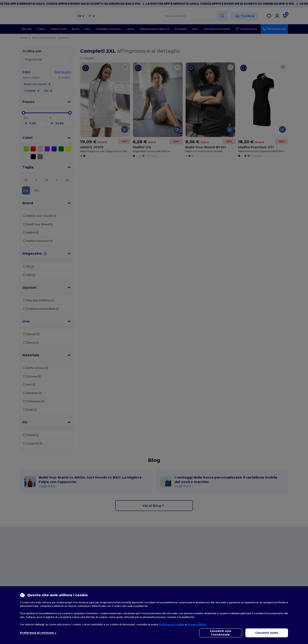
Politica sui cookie (172, 624)
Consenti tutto (267, 633)
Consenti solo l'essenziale (221, 633)
